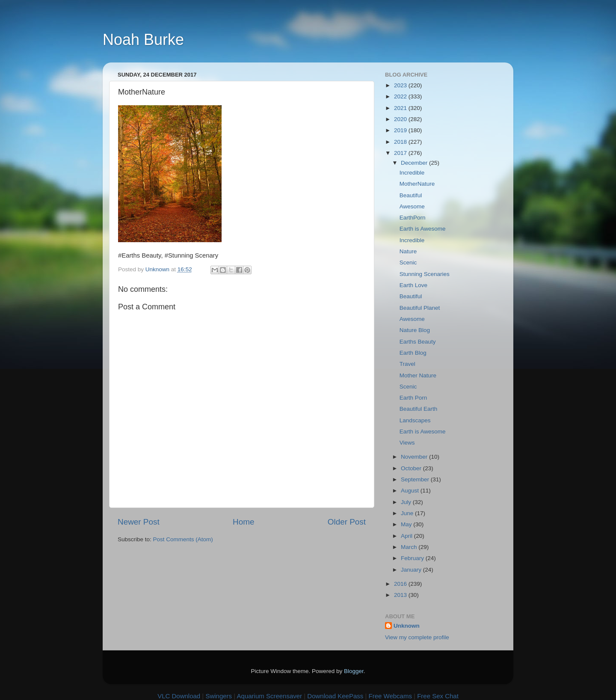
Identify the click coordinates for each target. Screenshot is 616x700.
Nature (408, 251)
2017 (401, 153)
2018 (401, 142)
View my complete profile (417, 637)
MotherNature (417, 184)
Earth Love (413, 285)
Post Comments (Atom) (183, 539)
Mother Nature (418, 375)
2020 (401, 119)
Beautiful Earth (419, 409)
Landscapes (415, 420)
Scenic (408, 262)
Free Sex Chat (438, 696)
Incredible (412, 173)
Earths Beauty (418, 342)
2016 (401, 584)
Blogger (354, 671)
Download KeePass (335, 696)
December (415, 163)
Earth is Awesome (423, 229)
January (412, 570)
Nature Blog (415, 330)
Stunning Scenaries (425, 274)
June (408, 513)
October (412, 468)
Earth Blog (413, 353)
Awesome (412, 206)
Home (243, 522)
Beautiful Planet (420, 308)
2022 (401, 96)
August (411, 491)
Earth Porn (413, 398)
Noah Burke (143, 40)
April (407, 536)
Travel (407, 364)
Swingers (219, 696)
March (410, 547)
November (415, 457)
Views (407, 443)
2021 (401, 108)
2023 (401, 85)
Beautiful (411, 195)
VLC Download (179, 696)
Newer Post (139, 522)
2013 (401, 595)
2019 (401, 130)
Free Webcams (390, 696)
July (407, 502)
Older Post (347, 522)
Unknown (407, 626)
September (416, 479)
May (407, 524)
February (413, 558)
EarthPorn (413, 218)
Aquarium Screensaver (270, 696)
